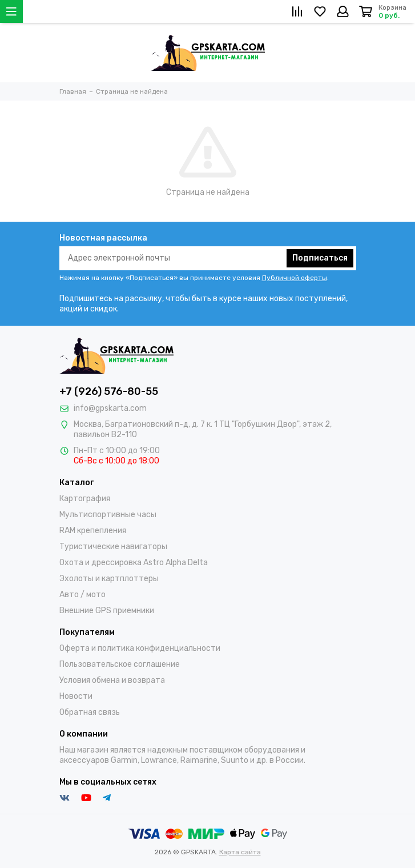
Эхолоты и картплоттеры (109, 579)
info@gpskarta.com (110, 408)
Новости (76, 696)
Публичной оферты (295, 278)
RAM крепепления (93, 531)
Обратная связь (90, 712)
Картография (85, 499)
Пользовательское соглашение (120, 664)
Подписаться (320, 258)
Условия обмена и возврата (112, 680)
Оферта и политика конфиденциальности (140, 648)
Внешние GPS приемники (107, 611)
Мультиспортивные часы (108, 515)
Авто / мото (82, 595)
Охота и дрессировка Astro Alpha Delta (134, 563)
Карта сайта (240, 852)
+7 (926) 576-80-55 (109, 391)
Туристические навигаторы (113, 547)
